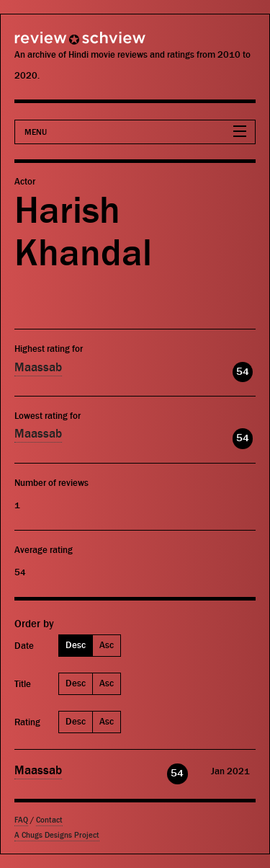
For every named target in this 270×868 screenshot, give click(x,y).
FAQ (21, 820)
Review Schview (54, 44)
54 (243, 372)
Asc (107, 645)
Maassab (38, 368)
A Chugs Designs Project (57, 835)
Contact (49, 820)
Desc (76, 645)
